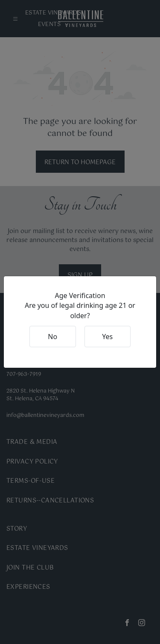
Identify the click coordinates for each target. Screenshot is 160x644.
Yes (107, 337)
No (52, 337)
